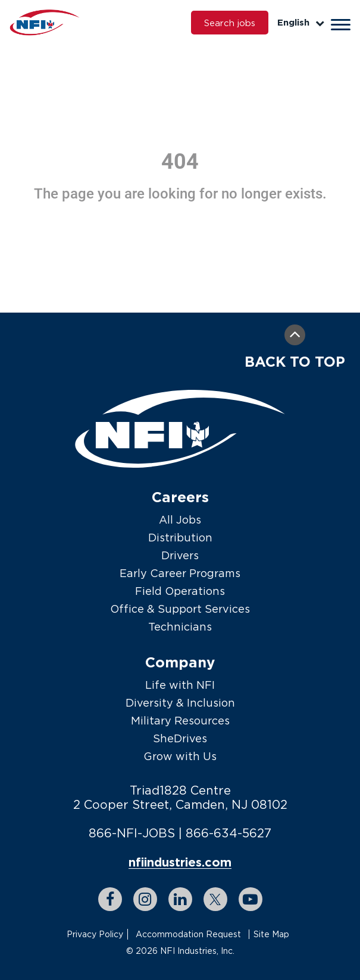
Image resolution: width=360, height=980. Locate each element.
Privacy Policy (95, 934)
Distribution (180, 538)
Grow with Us (180, 756)
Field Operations (180, 591)
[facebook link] (110, 899)
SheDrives (180, 738)
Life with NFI (180, 685)
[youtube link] (251, 899)
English (301, 22)
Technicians (180, 627)
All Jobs (180, 520)
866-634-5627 (228, 833)
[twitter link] (215, 899)
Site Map (271, 934)
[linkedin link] (180, 899)
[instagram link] (145, 899)
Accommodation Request (188, 934)
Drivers (180, 555)
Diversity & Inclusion (180, 703)
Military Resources (180, 721)
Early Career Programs (180, 573)
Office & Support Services (180, 609)
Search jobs (230, 23)
